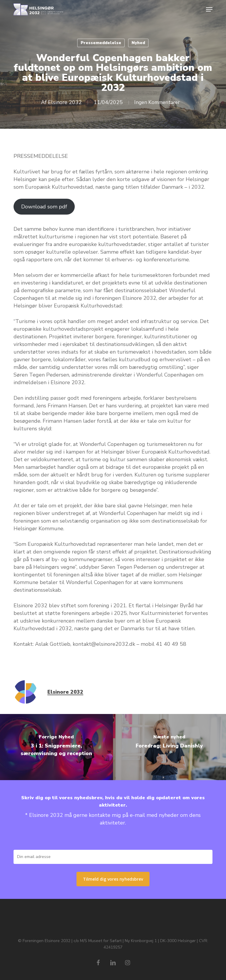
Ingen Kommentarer (157, 102)
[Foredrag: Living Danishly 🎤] (169, 747)
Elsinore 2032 (63, 102)
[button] (209, 9)
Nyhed (138, 43)
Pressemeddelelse (101, 43)
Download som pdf (44, 207)
